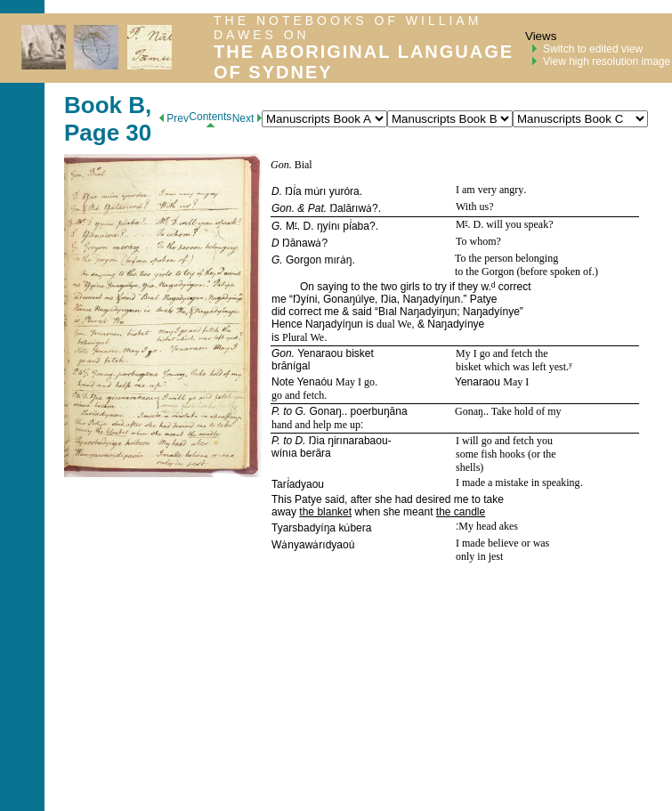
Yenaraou (320, 353)
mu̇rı (315, 191)
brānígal (291, 366)
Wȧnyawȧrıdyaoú (313, 545)
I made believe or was (502, 543)
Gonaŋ (326, 411)
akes (509, 526)
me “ (282, 299)
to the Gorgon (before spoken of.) (526, 272)
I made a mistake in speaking (518, 483)
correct (513, 287)
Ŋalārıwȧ (351, 208)
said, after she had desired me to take (413, 499)
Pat (316, 208)
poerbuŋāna (379, 411)
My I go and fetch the (502, 353)
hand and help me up (316, 425)
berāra (316, 453)
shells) (470, 467)
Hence (288, 324)
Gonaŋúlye (349, 299)
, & (419, 324)
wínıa (284, 453)
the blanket (325, 512)
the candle (461, 512)
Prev (174, 118)
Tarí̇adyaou (298, 484)
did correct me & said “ (325, 312)
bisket (359, 353)
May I (516, 382)
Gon (280, 165)
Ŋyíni (305, 299)
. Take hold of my (524, 411)
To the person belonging (506, 258)
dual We (394, 324)
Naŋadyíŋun (431, 299)
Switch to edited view (593, 49)
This (283, 499)
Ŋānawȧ (302, 243)
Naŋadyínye (491, 312)
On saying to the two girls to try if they (390, 287)
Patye (484, 299)
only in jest (479, 556)
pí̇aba (356, 226)
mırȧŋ (338, 260)
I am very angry (490, 190)
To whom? (478, 241)
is (370, 324)
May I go (355, 382)
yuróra (344, 191)
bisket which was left (502, 367)
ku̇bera (355, 528)
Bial (304, 165)
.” (465, 299)
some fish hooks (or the (506, 454)
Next (247, 118)
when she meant (394, 512)
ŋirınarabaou (357, 441)
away (285, 512)
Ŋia (389, 299)
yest (558, 367)
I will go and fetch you (504, 441)
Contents (210, 119)
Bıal (388, 312)
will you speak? (518, 224)
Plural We (303, 337)
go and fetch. (299, 395)
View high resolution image (607, 61)
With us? (475, 207)
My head (478, 526)
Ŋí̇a (293, 191)
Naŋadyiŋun (428, 312)
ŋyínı (328, 226)
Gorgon (304, 260)
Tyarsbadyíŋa (304, 528)
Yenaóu (314, 382)
